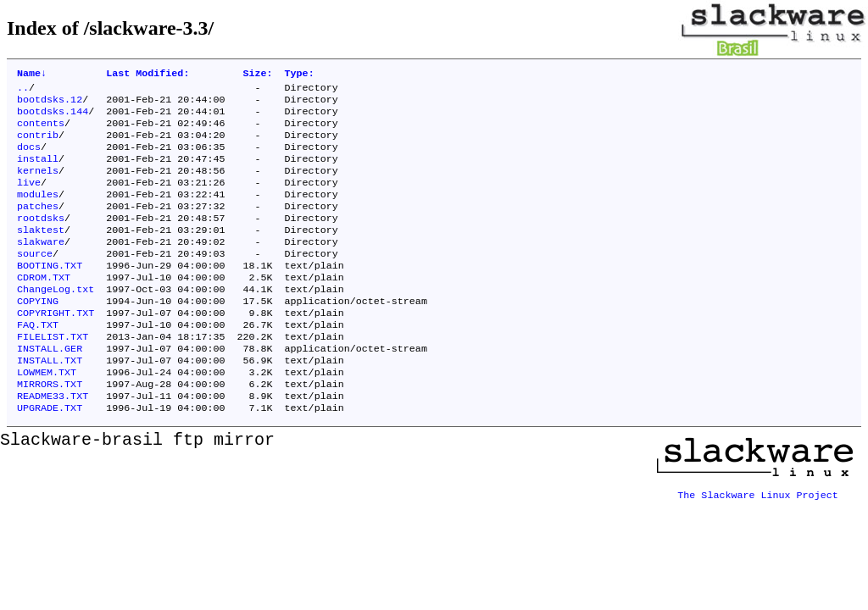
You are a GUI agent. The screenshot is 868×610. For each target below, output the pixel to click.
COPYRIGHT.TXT (56, 348)
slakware (41, 267)
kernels (38, 186)
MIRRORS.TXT (50, 430)
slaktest (41, 253)
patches (38, 226)
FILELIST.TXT (53, 375)
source (35, 280)
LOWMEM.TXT (47, 416)
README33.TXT (53, 443)
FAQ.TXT (38, 362)
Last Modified (147, 75)
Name (32, 75)
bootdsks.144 (53, 118)
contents (41, 131)
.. (23, 91)
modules (38, 213)
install (38, 172)
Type (300, 75)
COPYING (38, 335)
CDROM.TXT (44, 308)
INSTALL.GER (50, 389)
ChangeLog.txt (56, 321)
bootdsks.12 (50, 104)
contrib (38, 145)
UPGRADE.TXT (50, 457)
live (29, 199)
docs (29, 158)
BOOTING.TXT (50, 294)
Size (257, 75)
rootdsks (41, 240)
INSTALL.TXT (50, 402)
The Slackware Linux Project (758, 538)
